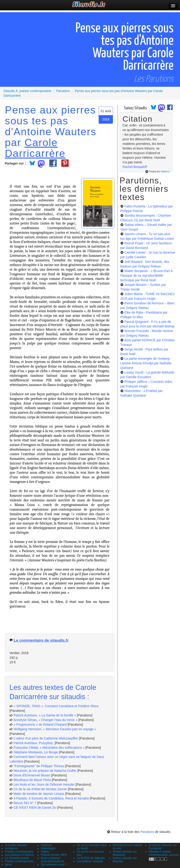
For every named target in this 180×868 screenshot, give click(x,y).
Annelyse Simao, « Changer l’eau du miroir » (45, 720)
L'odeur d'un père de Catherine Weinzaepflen (46, 738)
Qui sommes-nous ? (54, 865)
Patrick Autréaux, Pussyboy (34, 743)
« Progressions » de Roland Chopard (40, 724)
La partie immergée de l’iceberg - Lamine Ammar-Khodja (146, 363)
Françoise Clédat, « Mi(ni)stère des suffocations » (49, 748)
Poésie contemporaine (19, 852)
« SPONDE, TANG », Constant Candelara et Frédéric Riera (56, 706)
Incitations (11, 848)
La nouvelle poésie (17, 858)
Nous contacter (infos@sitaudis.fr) (53, 860)
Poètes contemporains (19, 861)
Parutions (147, 832)
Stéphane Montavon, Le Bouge (36, 752)
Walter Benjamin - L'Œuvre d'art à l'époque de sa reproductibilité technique (146, 275)
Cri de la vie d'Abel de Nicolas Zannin (40, 789)
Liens (8, 865)
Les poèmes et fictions (19, 855)
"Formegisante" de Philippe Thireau (39, 766)
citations (165, 171)
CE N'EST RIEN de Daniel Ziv (35, 808)
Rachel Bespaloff (135, 167)
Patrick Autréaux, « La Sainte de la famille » (45, 715)
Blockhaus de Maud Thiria (33, 780)
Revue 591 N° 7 (25, 803)
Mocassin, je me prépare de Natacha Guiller (45, 771)
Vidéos (45, 852)
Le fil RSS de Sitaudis (91, 858)
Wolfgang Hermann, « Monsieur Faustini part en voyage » (55, 729)
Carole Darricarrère (35, 148)
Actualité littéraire (16, 845)
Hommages (48, 848)
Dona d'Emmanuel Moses (32, 775)
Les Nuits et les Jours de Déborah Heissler (44, 784)
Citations (46, 845)
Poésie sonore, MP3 (54, 855)
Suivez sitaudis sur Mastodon (125, 853)
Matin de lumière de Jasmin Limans (39, 794)
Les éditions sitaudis (90, 861)
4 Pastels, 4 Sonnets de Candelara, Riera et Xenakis (51, 798)
